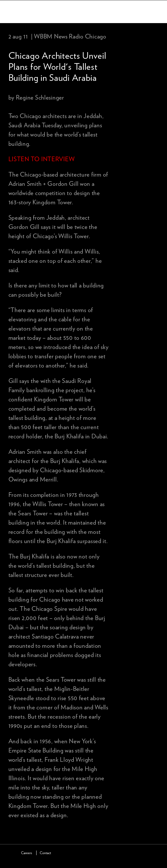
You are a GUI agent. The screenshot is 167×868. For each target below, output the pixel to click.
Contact (45, 853)
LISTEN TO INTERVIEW (42, 159)
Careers (27, 853)
